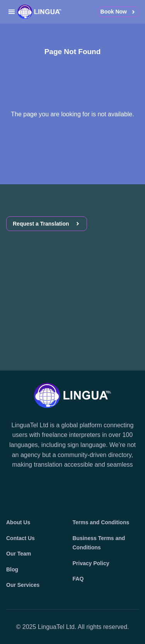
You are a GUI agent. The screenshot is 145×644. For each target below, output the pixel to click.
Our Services (23, 585)
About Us (18, 522)
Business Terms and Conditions (99, 543)
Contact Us (20, 538)
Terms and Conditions (101, 522)
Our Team (19, 554)
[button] (11, 12)
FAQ (78, 579)
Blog (12, 569)
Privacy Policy (91, 563)
